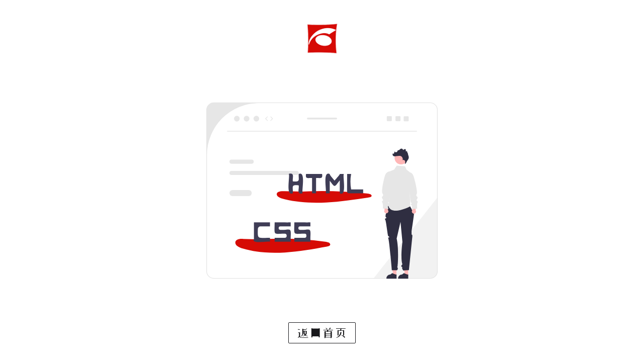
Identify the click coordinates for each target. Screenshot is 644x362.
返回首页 (322, 333)
